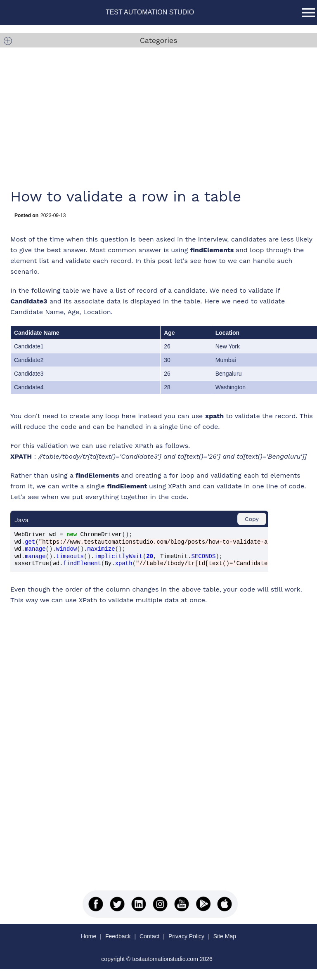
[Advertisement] (149, 116)
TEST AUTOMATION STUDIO (150, 12)
